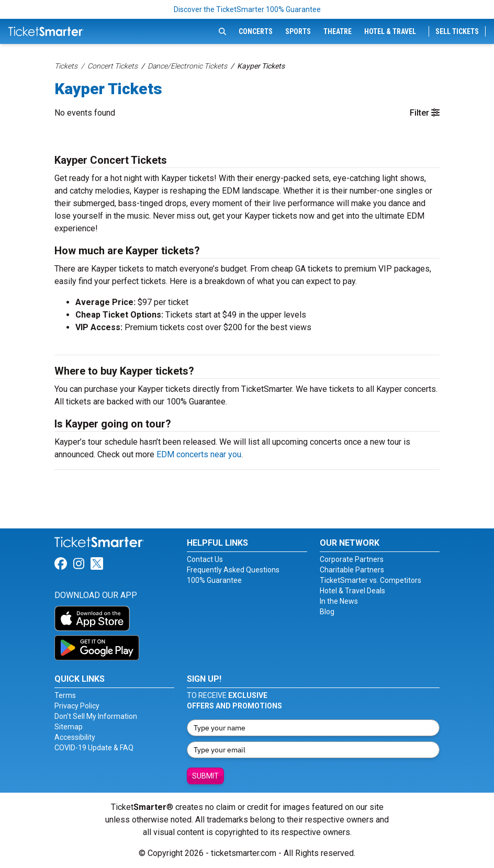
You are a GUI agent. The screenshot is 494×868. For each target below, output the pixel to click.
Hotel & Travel (390, 31)
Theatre (338, 31)
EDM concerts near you (199, 454)
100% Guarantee (214, 580)
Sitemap (69, 727)
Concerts (256, 31)
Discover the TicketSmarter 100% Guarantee (247, 9)
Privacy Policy (77, 706)
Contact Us (205, 559)
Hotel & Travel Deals (352, 591)
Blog (327, 612)
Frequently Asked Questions (233, 570)
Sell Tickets (457, 31)
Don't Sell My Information (96, 716)
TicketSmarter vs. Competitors (371, 580)
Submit (205, 776)
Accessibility (75, 737)
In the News (339, 601)
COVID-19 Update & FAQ (94, 748)
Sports (298, 31)
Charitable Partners (352, 570)
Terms (65, 695)
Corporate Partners (352, 559)
